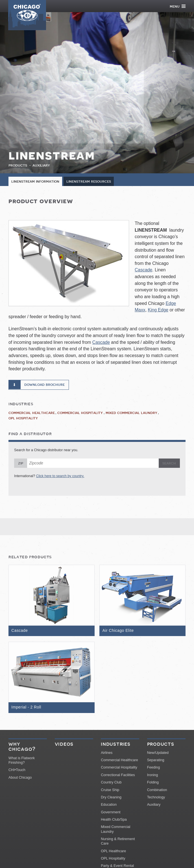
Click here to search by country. (60, 476)
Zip (21, 464)
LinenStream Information (35, 181)
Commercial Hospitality (80, 413)
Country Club (111, 783)
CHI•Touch (17, 771)
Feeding (154, 768)
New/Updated (158, 753)
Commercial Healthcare (32, 413)
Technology (156, 798)
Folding (153, 783)
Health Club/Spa (114, 820)
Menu (178, 6)
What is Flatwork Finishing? (22, 761)
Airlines (107, 753)
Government (111, 813)
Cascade (143, 270)
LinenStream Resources (89, 181)
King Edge (158, 310)
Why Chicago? (22, 747)
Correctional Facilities (118, 776)
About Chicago (20, 778)
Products (18, 165)
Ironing (153, 776)
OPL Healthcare (113, 852)
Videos (64, 745)
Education (109, 805)
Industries (116, 745)
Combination (157, 790)
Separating (156, 761)
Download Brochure (45, 385)
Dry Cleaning (111, 798)
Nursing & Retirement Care (118, 842)
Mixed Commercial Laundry (131, 413)
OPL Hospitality (23, 418)
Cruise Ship (110, 790)
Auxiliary (41, 165)
